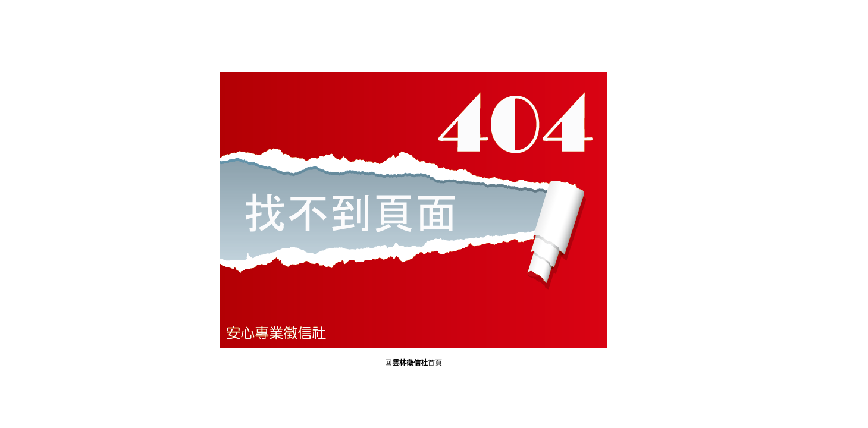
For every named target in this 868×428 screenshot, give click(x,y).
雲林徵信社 (410, 363)
